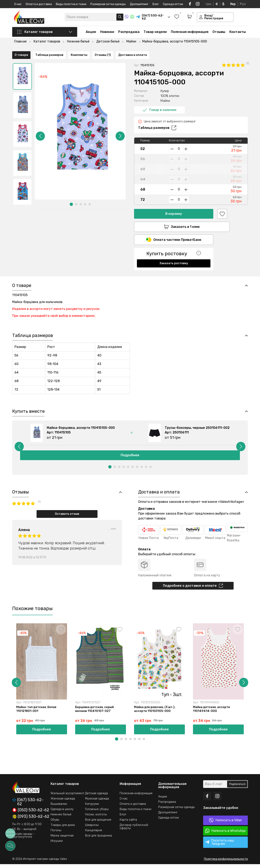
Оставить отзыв (67, 517)
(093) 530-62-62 (31, 820)
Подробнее (130, 458)
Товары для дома (63, 829)
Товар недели (155, 33)
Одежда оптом (173, 4)
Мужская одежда (97, 802)
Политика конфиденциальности (226, 863)
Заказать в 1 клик (174, 216)
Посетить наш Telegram (220, 846)
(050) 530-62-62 (31, 814)
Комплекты (79, 268)
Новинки (107, 33)
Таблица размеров (157, 117)
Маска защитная (62, 839)
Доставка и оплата (133, 268)
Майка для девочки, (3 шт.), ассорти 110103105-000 (155, 713)
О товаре (21, 268)
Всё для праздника (99, 839)
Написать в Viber (225, 824)
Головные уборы (97, 813)
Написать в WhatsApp (225, 835)
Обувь (55, 823)
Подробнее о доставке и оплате (193, 589)
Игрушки (57, 845)
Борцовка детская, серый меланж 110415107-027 (95, 713)
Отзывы (219, 33)
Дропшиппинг (139, 4)
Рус (243, 4)
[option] (22, 66)
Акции (91, 33)
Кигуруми (92, 808)
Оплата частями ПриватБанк (174, 229)
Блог (156, 4)
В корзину (174, 203)
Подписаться (237, 788)
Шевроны (92, 829)
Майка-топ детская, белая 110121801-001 (37, 713)
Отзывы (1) (103, 268)
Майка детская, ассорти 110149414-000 (212, 713)
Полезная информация (190, 33)
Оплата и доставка (39, 4)
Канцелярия (94, 834)
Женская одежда (63, 802)
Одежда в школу (62, 813)
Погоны (56, 834)
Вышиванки (59, 808)
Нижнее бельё (61, 818)
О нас (18, 4)
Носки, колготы (96, 818)
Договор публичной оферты (134, 830)
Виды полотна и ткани (71, 4)
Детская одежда (96, 797)
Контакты (238, 33)
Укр (233, 4)
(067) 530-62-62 (28, 806)
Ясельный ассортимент (67, 797)
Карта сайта (128, 823)
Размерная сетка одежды (108, 4)
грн (208, 4)
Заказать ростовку (174, 253)
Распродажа (129, 33)
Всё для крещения (98, 823)
